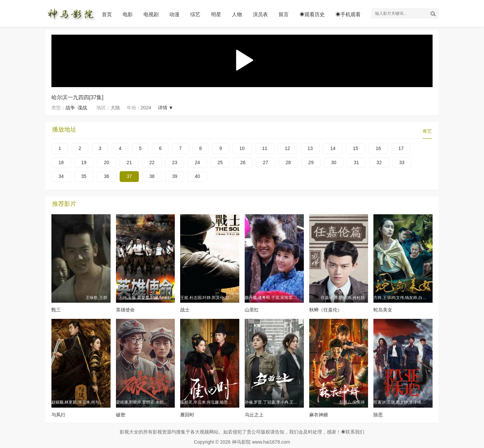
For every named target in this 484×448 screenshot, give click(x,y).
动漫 (174, 14)
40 (197, 176)
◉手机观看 (348, 14)
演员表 (260, 14)
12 (287, 148)
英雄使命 (125, 310)
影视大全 (129, 432)
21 (129, 162)
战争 (70, 108)
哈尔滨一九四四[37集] (77, 97)
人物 (237, 14)
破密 (121, 415)
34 (61, 176)
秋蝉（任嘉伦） (326, 310)
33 (402, 162)
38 (152, 176)
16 (378, 148)
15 (356, 148)
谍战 (82, 108)
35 (84, 176)
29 (311, 162)
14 (333, 148)
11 (265, 148)
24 (197, 162)
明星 (216, 14)
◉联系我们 (353, 432)
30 (334, 162)
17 (401, 148)
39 (175, 176)
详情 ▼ (166, 108)
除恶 (378, 415)
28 (288, 162)
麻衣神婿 (319, 415)
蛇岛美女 (383, 310)
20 (107, 162)
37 (129, 176)
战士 (185, 310)
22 (152, 162)
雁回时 (187, 415)
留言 (284, 14)
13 (310, 148)
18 (61, 162)
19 (84, 162)
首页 (107, 14)
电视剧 (151, 14)
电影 (128, 14)
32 (379, 162)
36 (107, 176)
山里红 (252, 310)
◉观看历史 (312, 14)
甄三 (56, 310)
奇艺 (427, 131)
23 (175, 162)
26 (243, 162)
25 (220, 162)
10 (242, 148)
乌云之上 (254, 415)
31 (357, 162)
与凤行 (58, 415)
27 (266, 162)
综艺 (195, 14)
